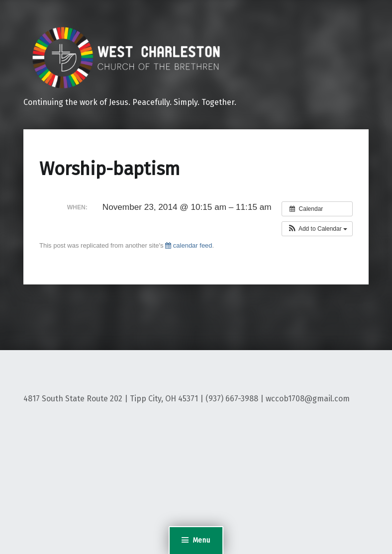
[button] (317, 229)
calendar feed (189, 245)
